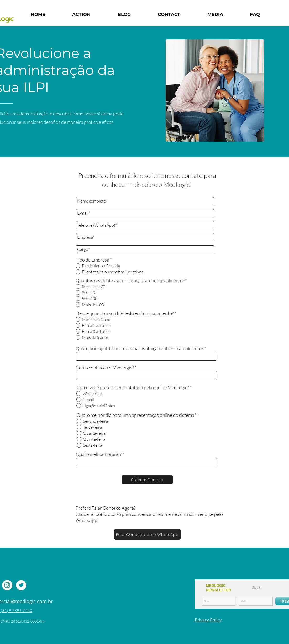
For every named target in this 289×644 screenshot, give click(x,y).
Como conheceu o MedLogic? (105, 368)
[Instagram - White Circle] (7, 585)
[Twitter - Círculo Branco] (21, 585)
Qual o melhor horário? (99, 454)
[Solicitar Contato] (147, 480)
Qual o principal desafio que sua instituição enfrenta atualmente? (140, 348)
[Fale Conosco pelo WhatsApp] (147, 534)
